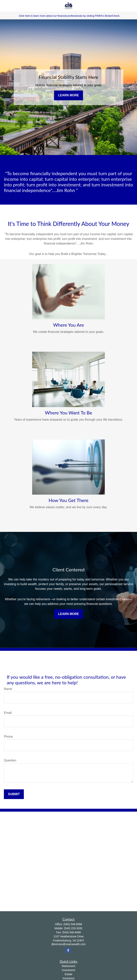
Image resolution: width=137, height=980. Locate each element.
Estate (69, 974)
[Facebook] (68, 950)
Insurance (68, 978)
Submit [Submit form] (14, 794)
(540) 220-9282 (73, 928)
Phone (8, 737)
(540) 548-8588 (73, 924)
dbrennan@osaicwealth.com (68, 944)
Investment (68, 970)
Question (10, 760)
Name (8, 689)
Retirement (68, 966)
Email (8, 713)
